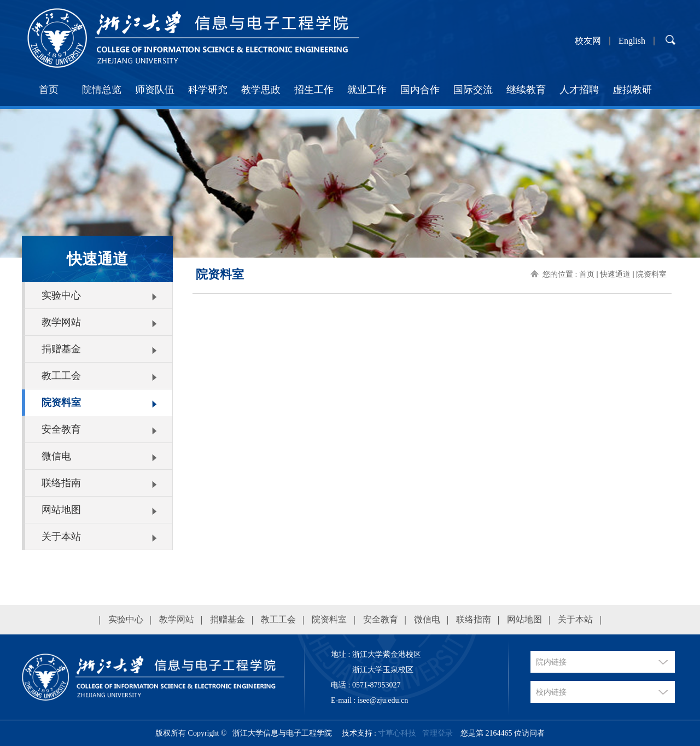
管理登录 (437, 733)
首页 (49, 90)
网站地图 (61, 510)
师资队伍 (155, 90)
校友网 (588, 41)
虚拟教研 (632, 90)
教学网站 (61, 322)
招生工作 (314, 90)
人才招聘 (579, 90)
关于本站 (61, 537)
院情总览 (102, 90)
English (632, 41)
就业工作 (367, 90)
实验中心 (61, 295)
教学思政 (261, 90)
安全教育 (61, 429)
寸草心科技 (397, 733)
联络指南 (61, 483)
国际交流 (473, 90)
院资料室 (61, 403)
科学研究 (208, 90)
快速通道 (615, 274)
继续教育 (526, 90)
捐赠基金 (61, 349)
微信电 (56, 456)
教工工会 (61, 376)
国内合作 (420, 90)
